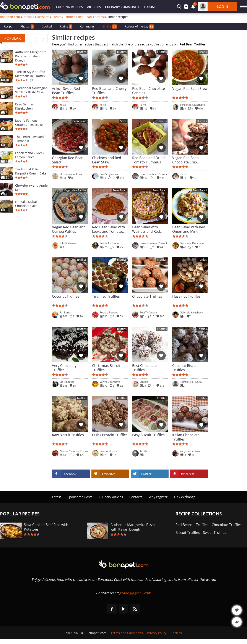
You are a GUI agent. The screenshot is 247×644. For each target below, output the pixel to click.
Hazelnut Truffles (186, 296)
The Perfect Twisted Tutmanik (29, 139)
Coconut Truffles (66, 296)
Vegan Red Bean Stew (190, 89)
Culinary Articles (111, 497)
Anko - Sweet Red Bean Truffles (66, 91)
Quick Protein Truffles (110, 435)
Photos (27, 27)
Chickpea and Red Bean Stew (107, 160)
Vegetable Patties (75, 190)
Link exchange (185, 497)
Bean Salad (79, 121)
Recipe (8, 26)
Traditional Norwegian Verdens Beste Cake (31, 90)
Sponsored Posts (80, 497)
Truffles (70, 17)
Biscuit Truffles (188, 533)
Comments (87, 26)
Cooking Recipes (69, 7)
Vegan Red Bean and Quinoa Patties (69, 229)
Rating (66, 27)
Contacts (136, 497)
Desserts (43, 17)
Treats (57, 17)
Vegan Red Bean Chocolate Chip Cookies (185, 160)
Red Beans (184, 525)
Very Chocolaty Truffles (64, 368)
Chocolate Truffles (147, 296)
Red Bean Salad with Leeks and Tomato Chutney (109, 229)
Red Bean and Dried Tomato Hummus (148, 160)
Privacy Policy (157, 633)
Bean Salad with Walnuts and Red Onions (146, 229)
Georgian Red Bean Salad (68, 160)
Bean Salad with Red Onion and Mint (189, 229)
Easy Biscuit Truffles (148, 435)
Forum (149, 7)
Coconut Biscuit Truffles (185, 368)
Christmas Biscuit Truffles (106, 368)
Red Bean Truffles (91, 17)
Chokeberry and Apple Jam (31, 187)
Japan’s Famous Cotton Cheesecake (29, 123)
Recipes (28, 17)
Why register (158, 497)
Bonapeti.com (10, 17)
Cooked (47, 26)
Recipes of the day (139, 27)
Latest (56, 497)
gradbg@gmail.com (135, 593)
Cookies (176, 633)
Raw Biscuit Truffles (68, 435)
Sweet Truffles (215, 533)
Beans (203, 52)
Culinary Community (122, 7)
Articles (94, 7)
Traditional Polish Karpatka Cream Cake (31, 171)
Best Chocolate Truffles (144, 368)
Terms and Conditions (127, 633)
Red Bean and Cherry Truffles (109, 91)
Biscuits (202, 121)
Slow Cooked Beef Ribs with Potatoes (46, 527)
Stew (123, 121)
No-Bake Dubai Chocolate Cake (26, 204)
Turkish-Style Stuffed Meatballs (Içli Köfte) (30, 74)
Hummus (161, 121)
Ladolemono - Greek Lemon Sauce (30, 155)
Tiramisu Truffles (106, 296)
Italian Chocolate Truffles (186, 437)
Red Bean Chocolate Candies (149, 91)
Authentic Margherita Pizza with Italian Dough (31, 56)
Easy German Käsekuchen (25, 106)
